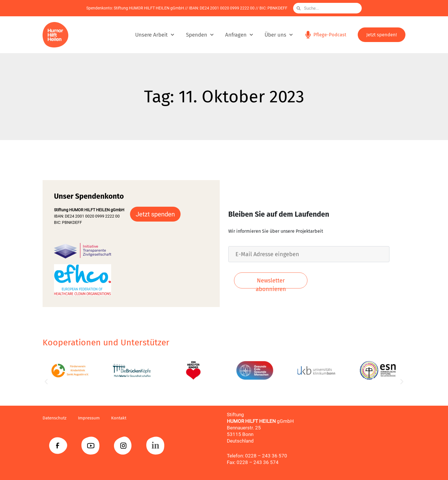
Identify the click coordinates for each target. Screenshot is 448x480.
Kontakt (125, 418)
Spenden (199, 35)
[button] (46, 382)
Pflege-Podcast (330, 35)
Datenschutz (56, 418)
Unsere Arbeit (154, 35)
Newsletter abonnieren (271, 283)
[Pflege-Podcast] (307, 35)
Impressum (93, 418)
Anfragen (238, 35)
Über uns (278, 35)
